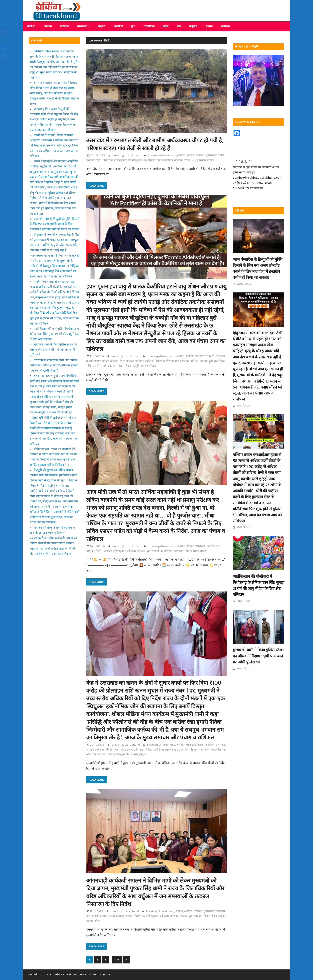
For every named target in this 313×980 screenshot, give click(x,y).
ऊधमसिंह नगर (94, 361)
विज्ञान (187, 160)
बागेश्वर (142, 160)
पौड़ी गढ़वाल (120, 160)
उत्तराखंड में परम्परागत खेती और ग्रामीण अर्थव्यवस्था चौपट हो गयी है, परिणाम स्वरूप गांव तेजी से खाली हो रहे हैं (54, 366)
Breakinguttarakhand (162, 155)
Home (31, 26)
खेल (179, 26)
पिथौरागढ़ (108, 160)
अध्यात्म (48, 26)
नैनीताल (139, 361)
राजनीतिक (149, 26)
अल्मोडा (181, 155)
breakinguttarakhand (126, 155)
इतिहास (191, 155)
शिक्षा (166, 26)
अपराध (179, 911)
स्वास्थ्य (209, 26)
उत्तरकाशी (201, 155)
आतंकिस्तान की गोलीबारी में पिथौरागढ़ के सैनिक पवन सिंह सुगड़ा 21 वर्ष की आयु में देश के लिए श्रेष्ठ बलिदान (54, 334)
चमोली (221, 155)
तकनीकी (118, 26)
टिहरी (99, 160)
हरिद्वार (152, 366)
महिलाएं (193, 26)
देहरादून (130, 361)
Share (6, 65)
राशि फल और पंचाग (96, 366)
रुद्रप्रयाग (178, 160)
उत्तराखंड (82, 26)
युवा (133, 26)
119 (117, 960)
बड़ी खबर (132, 160)
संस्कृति (102, 26)
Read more (97, 186)
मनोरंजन (225, 26)
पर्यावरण (64, 26)
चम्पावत (90, 160)
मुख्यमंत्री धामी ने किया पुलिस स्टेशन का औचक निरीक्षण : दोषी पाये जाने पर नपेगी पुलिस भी (53, 350)
